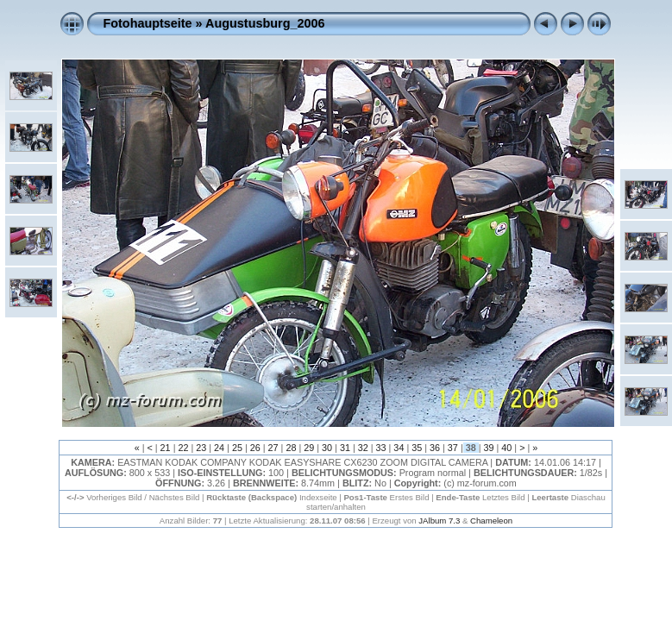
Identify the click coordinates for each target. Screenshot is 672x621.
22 (183, 448)
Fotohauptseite (147, 23)
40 (506, 448)
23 (201, 448)
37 (453, 448)
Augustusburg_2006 (265, 23)
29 (309, 448)
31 (345, 448)
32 (363, 448)
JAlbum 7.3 (439, 521)
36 (435, 448)
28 (291, 448)
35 (417, 448)
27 (273, 448)
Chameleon (491, 521)
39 (489, 448)
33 (381, 448)
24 (219, 448)
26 (255, 448)
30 (327, 448)
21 (166, 448)
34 (399, 448)
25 (237, 448)
